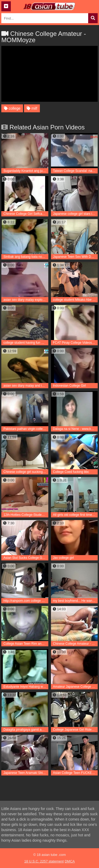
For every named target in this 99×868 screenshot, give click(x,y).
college (12, 108)
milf (32, 108)
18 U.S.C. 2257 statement (44, 861)
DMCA (70, 861)
